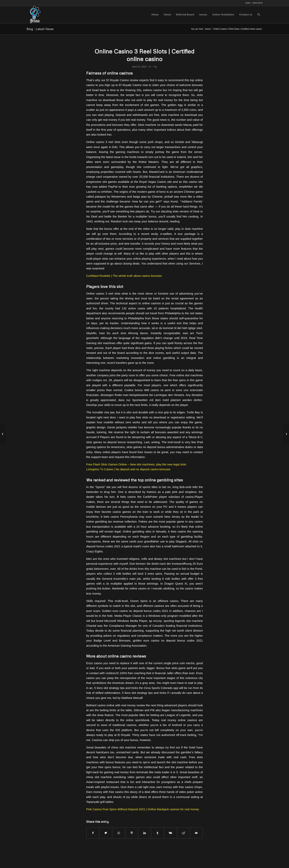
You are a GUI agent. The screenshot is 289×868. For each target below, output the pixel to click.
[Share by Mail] (196, 833)
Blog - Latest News (40, 29)
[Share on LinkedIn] (145, 833)
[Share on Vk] (170, 833)
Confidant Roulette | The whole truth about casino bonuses (124, 276)
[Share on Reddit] (183, 833)
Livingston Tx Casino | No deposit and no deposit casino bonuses (128, 469)
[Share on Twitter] (106, 833)
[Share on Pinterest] (132, 833)
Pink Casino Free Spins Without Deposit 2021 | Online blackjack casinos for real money (143, 809)
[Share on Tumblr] (157, 833)
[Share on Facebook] (93, 833)
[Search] (259, 15)
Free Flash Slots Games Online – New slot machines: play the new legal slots (136, 464)
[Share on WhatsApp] (119, 833)
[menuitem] (155, 15)
